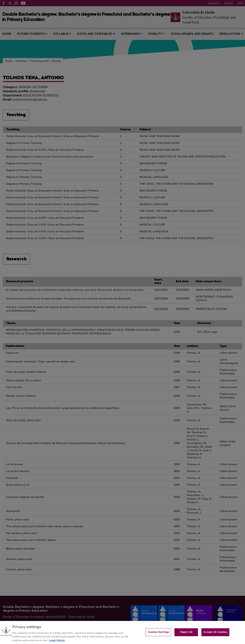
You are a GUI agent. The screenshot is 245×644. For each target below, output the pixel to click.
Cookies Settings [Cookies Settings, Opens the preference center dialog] (158, 635)
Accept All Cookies (215, 635)
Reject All (186, 635)
